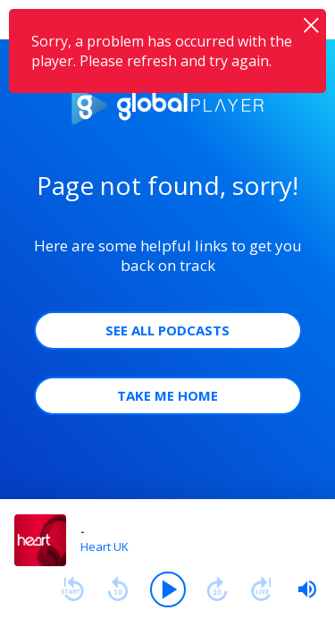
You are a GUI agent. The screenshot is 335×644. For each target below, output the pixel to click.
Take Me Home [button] (167, 395)
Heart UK (105, 547)
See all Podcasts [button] (167, 330)
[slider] (307, 589)
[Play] (168, 589)
